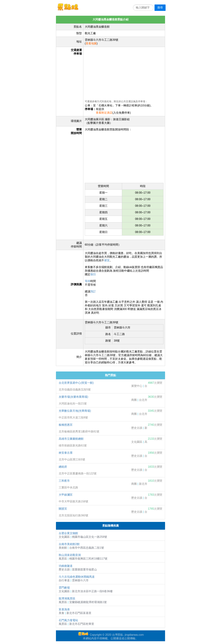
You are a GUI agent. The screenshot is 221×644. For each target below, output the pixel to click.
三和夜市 (64, 481)
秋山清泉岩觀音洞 (70, 555)
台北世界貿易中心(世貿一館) (76, 383)
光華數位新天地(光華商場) (75, 411)
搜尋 (160, 8)
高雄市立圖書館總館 (71, 439)
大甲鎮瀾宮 (66, 495)
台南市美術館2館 (69, 544)
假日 (93, 274)
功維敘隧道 (66, 566)
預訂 (93, 291)
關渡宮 (63, 509)
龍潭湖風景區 (67, 598)
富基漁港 (64, 609)
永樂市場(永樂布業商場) (73, 397)
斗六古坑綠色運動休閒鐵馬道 (77, 577)
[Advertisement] (124, 73)
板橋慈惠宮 (66, 425)
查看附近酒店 (104, 113)
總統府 (63, 467)
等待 (88, 281)
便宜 (107, 260)
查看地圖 (91, 43)
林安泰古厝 (66, 453)
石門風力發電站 (68, 620)
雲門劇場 (64, 588)
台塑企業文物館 (68, 533)
